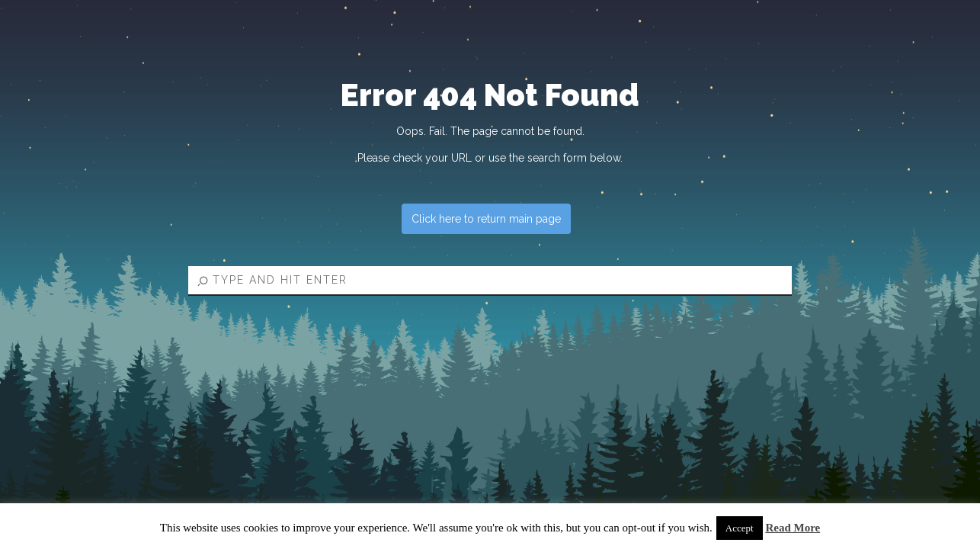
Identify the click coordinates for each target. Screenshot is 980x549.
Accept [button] (740, 528)
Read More (793, 528)
